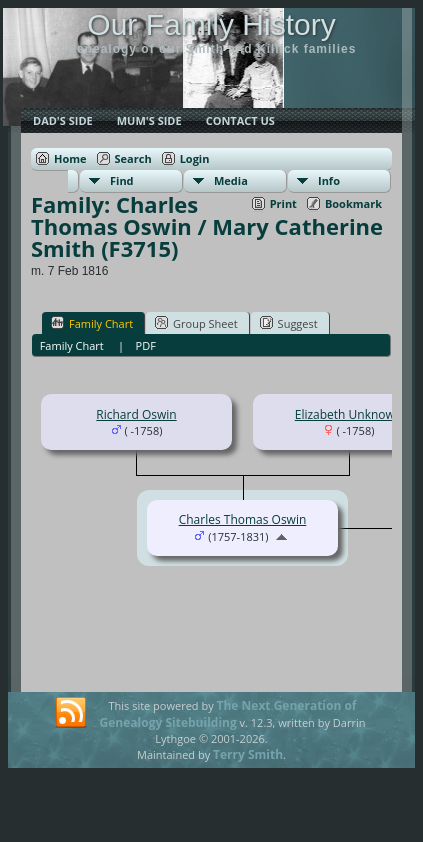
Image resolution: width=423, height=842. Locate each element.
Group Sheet (196, 323)
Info (329, 180)
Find (122, 180)
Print (283, 203)
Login (195, 158)
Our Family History (211, 24)
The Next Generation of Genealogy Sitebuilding (228, 714)
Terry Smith (248, 754)
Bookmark (353, 203)
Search (133, 158)
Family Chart (92, 323)
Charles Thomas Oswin (243, 519)
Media (231, 180)
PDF (146, 345)
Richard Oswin (136, 414)
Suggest (289, 323)
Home (70, 158)
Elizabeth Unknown (349, 414)
